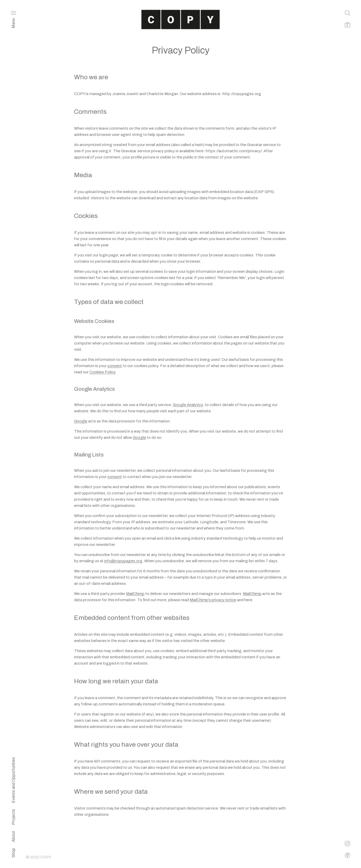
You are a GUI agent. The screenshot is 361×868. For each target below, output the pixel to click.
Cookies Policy (102, 372)
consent (115, 366)
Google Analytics (188, 405)
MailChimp (135, 594)
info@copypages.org (123, 561)
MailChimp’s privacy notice (213, 600)
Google (81, 421)
